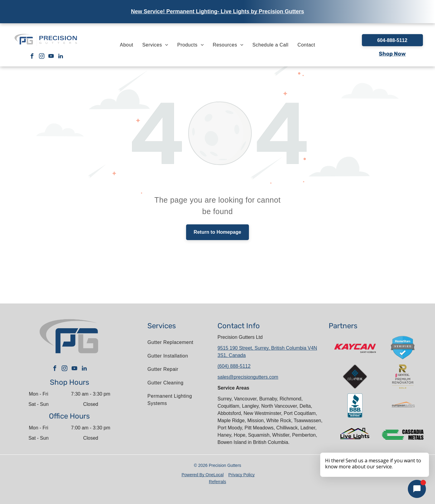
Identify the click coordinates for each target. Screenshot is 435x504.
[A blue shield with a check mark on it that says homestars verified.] (403, 348)
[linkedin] (61, 57)
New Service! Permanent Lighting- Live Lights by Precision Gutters (217, 11)
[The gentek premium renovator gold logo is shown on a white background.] (403, 377)
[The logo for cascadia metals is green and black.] (403, 435)
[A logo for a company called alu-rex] (355, 377)
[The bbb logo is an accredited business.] (355, 406)
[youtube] (51, 57)
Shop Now (392, 54)
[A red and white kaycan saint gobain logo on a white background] (355, 348)
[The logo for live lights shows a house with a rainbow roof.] (355, 435)
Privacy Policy (242, 475)
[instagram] (42, 57)
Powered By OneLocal (203, 475)
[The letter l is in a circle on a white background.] (403, 406)
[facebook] (32, 57)
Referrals (218, 482)
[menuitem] (127, 45)
